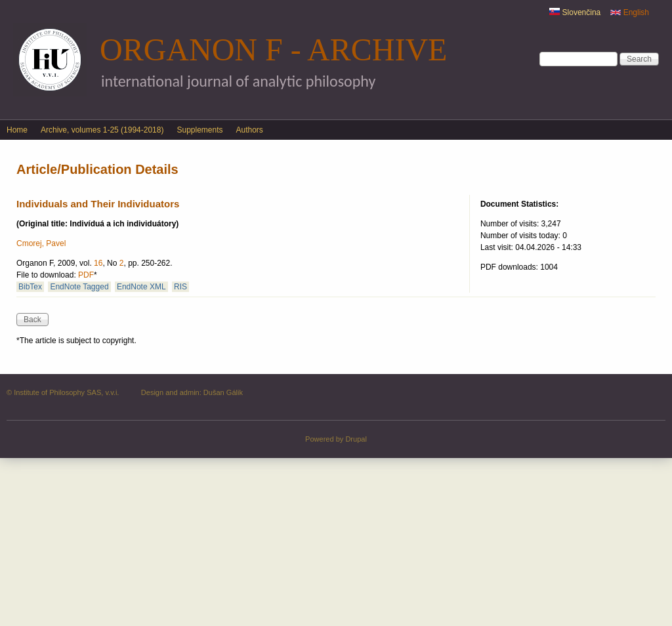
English (630, 12)
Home (17, 130)
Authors (250, 130)
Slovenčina (575, 12)
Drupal (356, 439)
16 (98, 263)
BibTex (30, 287)
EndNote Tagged (79, 287)
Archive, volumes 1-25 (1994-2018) (102, 130)
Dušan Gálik (223, 392)
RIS (180, 287)
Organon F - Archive (273, 50)
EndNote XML (141, 287)
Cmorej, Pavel (41, 243)
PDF (86, 275)
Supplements (199, 130)
